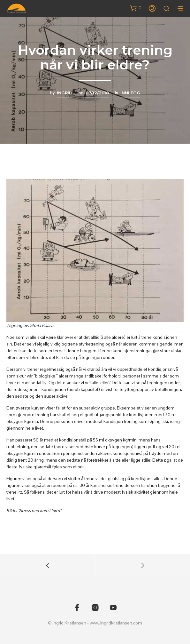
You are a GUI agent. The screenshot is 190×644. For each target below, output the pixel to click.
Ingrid (65, 93)
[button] (136, 8)
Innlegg (130, 93)
